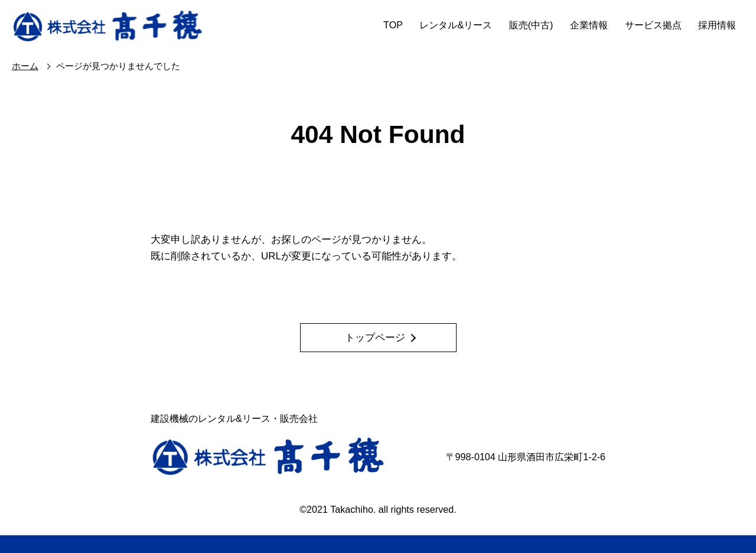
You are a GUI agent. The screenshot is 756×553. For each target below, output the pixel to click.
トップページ (375, 338)
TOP (393, 25)
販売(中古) (531, 25)
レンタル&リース (456, 25)
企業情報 (589, 25)
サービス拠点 (653, 25)
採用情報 (717, 25)
